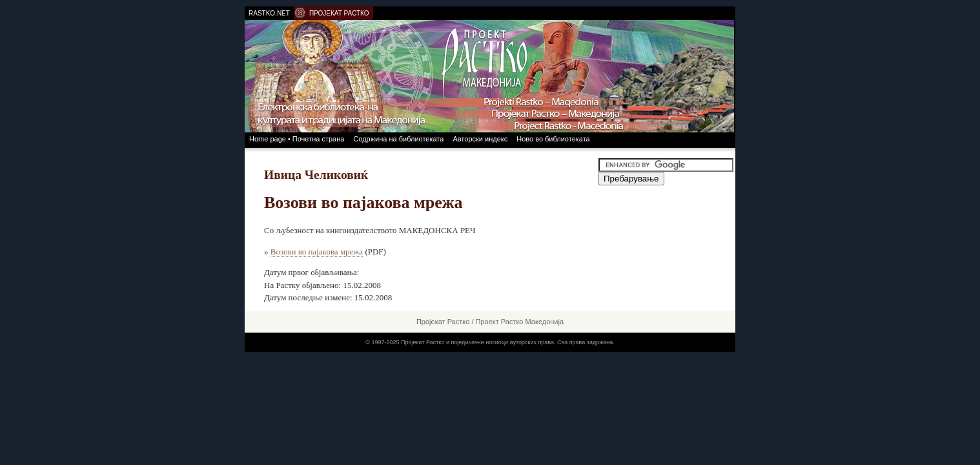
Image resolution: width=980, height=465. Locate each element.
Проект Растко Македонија (520, 322)
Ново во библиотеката (553, 139)
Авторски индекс (480, 139)
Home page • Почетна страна (297, 139)
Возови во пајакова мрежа (317, 252)
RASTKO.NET (269, 13)
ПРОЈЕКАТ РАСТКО (339, 13)
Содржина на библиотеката (398, 139)
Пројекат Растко (443, 322)
